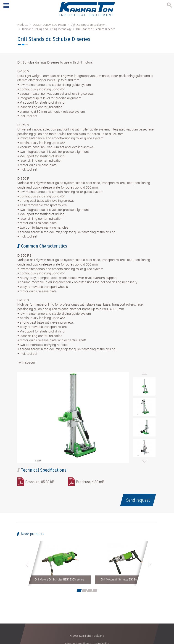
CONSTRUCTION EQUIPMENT (49, 25)
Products (23, 25)
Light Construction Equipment (89, 25)
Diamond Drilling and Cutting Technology (47, 29)
